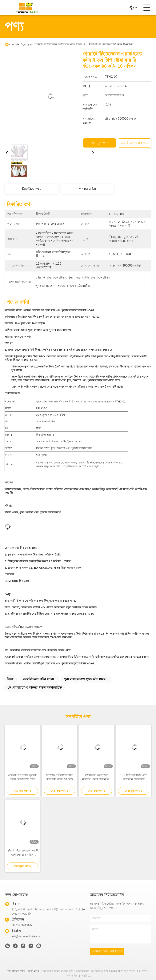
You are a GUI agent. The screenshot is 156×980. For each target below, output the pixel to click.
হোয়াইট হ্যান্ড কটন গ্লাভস (38, 679)
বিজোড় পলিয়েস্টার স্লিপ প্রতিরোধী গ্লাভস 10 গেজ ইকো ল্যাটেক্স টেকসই (59, 777)
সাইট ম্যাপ (34, 971)
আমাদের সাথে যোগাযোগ (107, 951)
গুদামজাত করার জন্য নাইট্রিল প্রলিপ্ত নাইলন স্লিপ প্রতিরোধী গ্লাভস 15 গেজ (97, 777)
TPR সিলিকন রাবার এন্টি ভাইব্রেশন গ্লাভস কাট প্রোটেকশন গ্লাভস (134, 777)
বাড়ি (12, 44)
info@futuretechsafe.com (26, 936)
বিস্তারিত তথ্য (31, 189)
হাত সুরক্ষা (28, 44)
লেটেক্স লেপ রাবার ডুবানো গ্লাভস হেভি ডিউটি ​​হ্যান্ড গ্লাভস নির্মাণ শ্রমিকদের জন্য (22, 777)
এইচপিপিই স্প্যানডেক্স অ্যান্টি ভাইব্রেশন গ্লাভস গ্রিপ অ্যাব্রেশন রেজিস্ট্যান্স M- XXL (22, 853)
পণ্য (18, 44)
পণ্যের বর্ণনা (88, 189)
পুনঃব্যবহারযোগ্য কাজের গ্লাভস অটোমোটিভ (34, 688)
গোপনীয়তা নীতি (16, 971)
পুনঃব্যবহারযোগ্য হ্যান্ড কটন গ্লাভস (85, 679)
